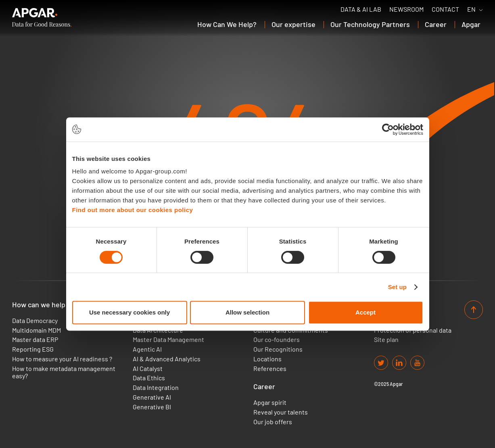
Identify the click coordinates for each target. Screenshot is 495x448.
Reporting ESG (33, 349)
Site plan (386, 340)
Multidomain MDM (37, 330)
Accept (366, 312)
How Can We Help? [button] (227, 24)
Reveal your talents (281, 412)
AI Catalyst (148, 369)
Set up (397, 287)
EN (471, 9)
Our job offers (273, 422)
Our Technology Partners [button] (370, 24)
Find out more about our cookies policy (133, 210)
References (270, 369)
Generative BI (152, 407)
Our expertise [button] (293, 24)
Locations (267, 359)
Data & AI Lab (361, 9)
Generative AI (152, 397)
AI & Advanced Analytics (167, 359)
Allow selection (248, 312)
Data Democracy (35, 321)
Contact (445, 9)
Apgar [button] (471, 24)
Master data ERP (35, 340)
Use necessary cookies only (129, 312)
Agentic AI (147, 349)
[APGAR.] (42, 17)
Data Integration (156, 388)
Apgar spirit (270, 402)
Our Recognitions (278, 349)
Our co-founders (277, 340)
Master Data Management (168, 340)
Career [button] (436, 24)
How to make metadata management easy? (64, 372)
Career (264, 387)
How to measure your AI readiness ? (62, 359)
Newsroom (406, 9)
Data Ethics (149, 378)
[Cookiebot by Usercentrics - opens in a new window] (388, 129)
